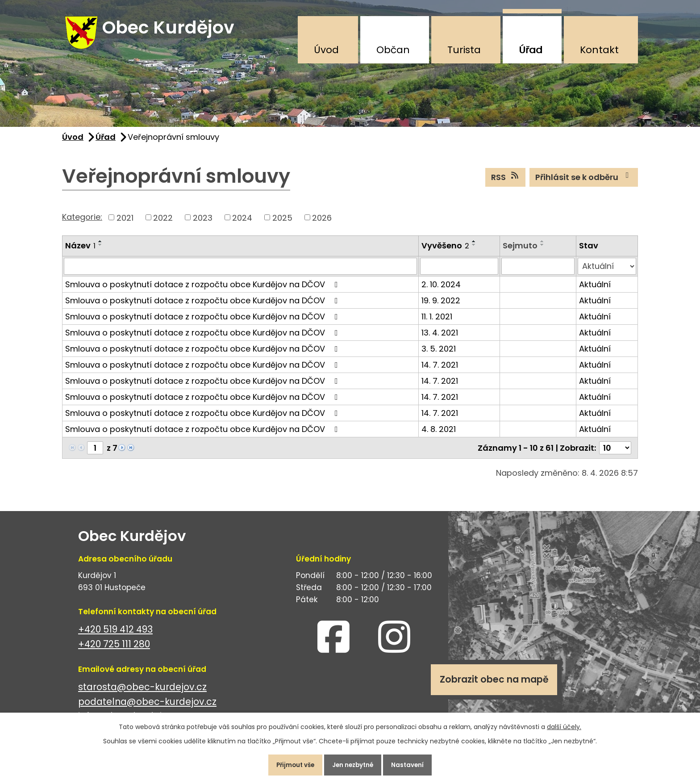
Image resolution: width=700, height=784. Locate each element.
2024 (242, 223)
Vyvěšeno (445, 251)
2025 (282, 223)
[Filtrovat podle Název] (240, 272)
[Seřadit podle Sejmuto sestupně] (542, 250)
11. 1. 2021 (437, 322)
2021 (125, 223)
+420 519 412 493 (115, 635)
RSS (506, 182)
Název (80, 251)
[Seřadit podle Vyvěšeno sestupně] (474, 250)
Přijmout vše (289, 763)
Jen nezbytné (354, 763)
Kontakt (599, 50)
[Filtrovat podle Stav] (607, 272)
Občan (393, 50)
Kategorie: (82, 222)
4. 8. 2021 (439, 434)
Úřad (531, 50)
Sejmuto (520, 251)
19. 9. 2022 (441, 306)
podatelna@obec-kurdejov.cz (147, 707)
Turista (464, 50)
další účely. (564, 724)
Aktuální (595, 290)
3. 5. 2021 (439, 354)
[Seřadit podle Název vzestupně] (100, 247)
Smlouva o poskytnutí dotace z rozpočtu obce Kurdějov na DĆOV (203, 306)
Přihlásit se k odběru (584, 182)
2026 (322, 223)
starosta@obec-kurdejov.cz (142, 692)
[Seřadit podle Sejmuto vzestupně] (542, 247)
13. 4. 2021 (440, 338)
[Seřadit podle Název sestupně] (100, 250)
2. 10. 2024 (441, 290)
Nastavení (415, 763)
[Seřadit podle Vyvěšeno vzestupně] (474, 247)
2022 (163, 223)
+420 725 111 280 (114, 649)
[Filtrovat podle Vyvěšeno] (459, 272)
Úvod (326, 50)
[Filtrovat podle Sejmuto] (538, 272)
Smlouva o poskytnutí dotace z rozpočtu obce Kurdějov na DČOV (203, 290)
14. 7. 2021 (440, 370)
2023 (203, 223)
